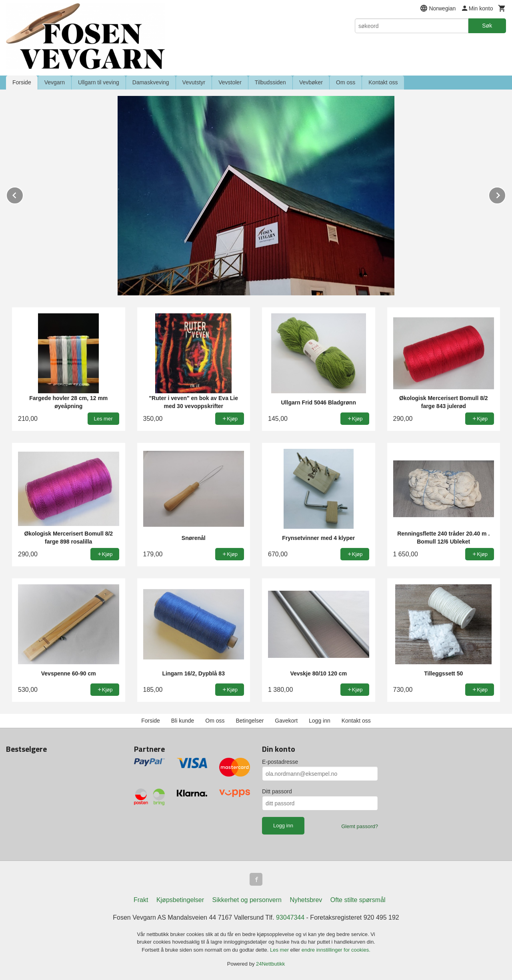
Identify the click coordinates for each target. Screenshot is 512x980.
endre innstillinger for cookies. (336, 950)
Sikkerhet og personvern (247, 900)
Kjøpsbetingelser (180, 900)
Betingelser (250, 721)
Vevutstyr (194, 82)
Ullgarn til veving (99, 82)
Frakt (141, 900)
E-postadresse (280, 762)
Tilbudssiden (270, 82)
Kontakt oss (383, 82)
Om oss (346, 82)
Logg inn (320, 721)
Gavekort (286, 721)
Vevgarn (55, 82)
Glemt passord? (360, 826)
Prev (23, 194)
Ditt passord (277, 791)
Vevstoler (230, 82)
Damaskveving (151, 82)
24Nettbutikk (270, 964)
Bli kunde (183, 721)
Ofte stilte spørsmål (358, 900)
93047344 (290, 917)
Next (506, 194)
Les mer (280, 950)
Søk (487, 26)
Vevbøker (311, 82)
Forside (22, 82)
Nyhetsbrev (306, 900)
